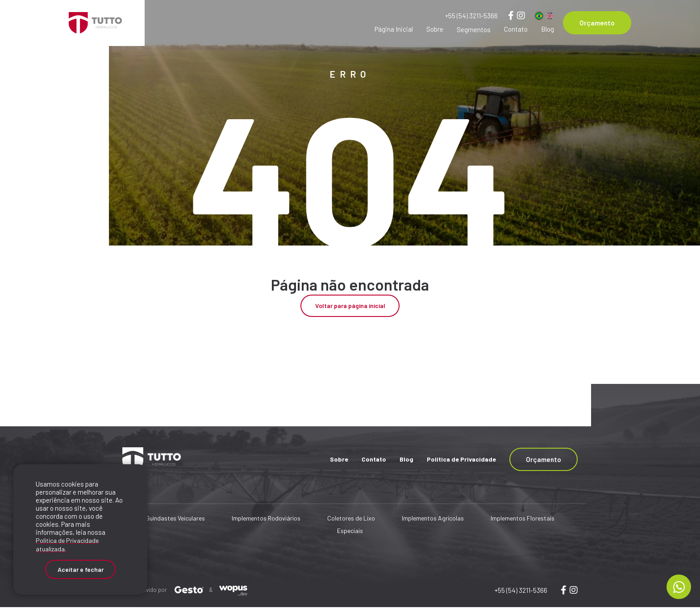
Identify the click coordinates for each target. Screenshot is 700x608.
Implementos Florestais (523, 519)
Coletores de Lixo (351, 519)
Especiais (350, 531)
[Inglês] (550, 16)
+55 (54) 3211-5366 (471, 16)
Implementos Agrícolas (433, 519)
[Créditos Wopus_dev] (233, 590)
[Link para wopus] (564, 591)
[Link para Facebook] (511, 15)
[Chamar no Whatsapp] (679, 587)
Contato (516, 29)
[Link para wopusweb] (574, 591)
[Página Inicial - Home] (95, 23)
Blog (548, 29)
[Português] (539, 16)
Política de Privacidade (461, 460)
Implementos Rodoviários (266, 519)
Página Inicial (394, 29)
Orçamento (597, 23)
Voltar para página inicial (350, 306)
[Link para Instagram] (521, 15)
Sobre (435, 29)
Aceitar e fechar (80, 567)
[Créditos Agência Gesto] (189, 590)
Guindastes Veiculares (175, 519)
